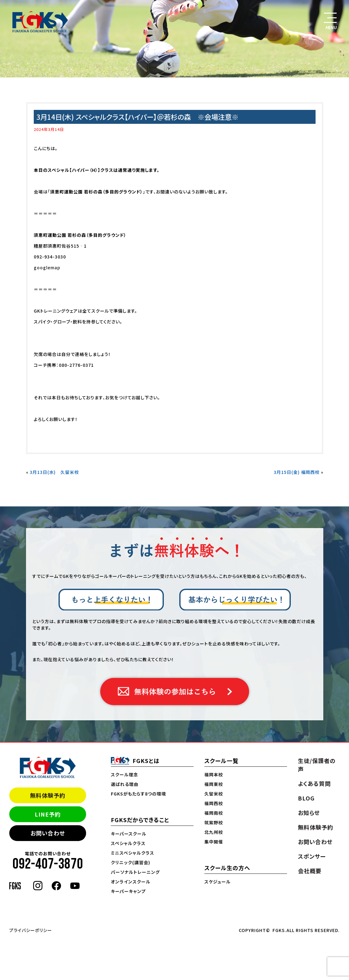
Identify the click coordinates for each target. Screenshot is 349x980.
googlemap (47, 267)
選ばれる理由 (125, 784)
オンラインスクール (131, 882)
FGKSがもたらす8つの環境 (138, 794)
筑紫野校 (214, 822)
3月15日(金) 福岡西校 (297, 472)
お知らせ (309, 813)
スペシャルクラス (128, 843)
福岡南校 (214, 813)
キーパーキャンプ (128, 891)
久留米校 (214, 794)
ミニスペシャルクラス (133, 853)
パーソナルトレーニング (135, 872)
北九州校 (214, 832)
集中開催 (214, 842)
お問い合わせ (48, 833)
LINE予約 (48, 814)
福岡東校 (214, 784)
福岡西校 (214, 803)
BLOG (306, 798)
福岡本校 (214, 774)
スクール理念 (124, 774)
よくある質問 (314, 783)
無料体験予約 (48, 795)
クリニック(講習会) (131, 862)
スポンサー (312, 856)
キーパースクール (129, 834)
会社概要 (310, 871)
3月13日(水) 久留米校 (54, 472)
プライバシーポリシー (31, 930)
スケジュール (218, 882)
